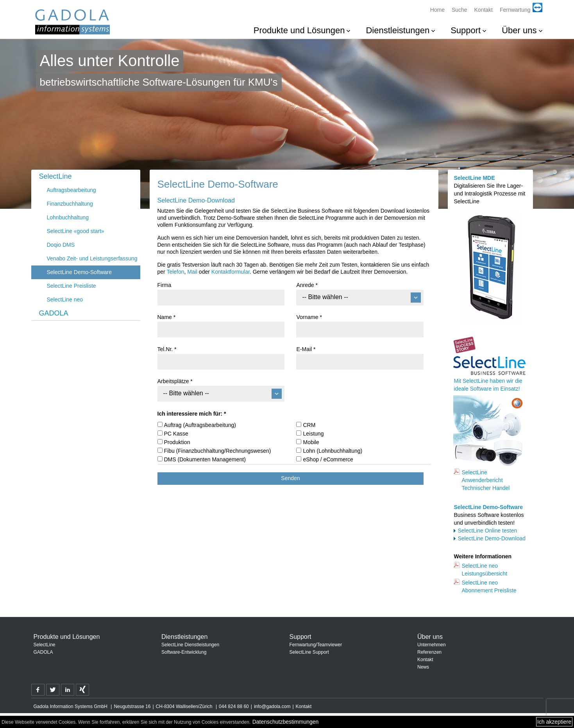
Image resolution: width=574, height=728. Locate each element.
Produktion (177, 442)
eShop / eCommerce (328, 459)
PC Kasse (176, 434)
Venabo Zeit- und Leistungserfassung (92, 258)
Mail (192, 272)
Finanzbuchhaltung (70, 204)
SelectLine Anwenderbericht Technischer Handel (485, 480)
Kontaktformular (231, 272)
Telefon (175, 272)
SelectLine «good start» (76, 231)
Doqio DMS (61, 245)
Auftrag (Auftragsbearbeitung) (200, 425)
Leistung (313, 434)
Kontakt (484, 10)
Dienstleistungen (398, 30)
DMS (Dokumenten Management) (205, 459)
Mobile (311, 442)
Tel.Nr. (167, 349)
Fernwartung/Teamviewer (316, 645)
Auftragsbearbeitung (72, 190)
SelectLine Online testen (487, 531)
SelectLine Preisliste (72, 286)
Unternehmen (432, 645)
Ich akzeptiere (554, 722)
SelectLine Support (309, 652)
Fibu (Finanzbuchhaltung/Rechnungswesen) (218, 451)
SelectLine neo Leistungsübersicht (484, 570)
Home (437, 10)
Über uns (519, 30)
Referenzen (429, 652)
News (423, 667)
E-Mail (306, 349)
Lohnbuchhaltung (68, 217)
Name (167, 317)
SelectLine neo (65, 299)
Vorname (309, 317)
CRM (309, 425)
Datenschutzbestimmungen (286, 722)
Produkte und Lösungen (299, 30)
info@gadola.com (272, 706)
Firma (165, 285)
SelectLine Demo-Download (492, 538)
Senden (290, 478)
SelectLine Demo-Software (80, 272)
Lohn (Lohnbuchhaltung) (333, 451)
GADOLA (54, 313)
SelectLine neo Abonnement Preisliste (489, 586)
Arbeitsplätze (175, 381)
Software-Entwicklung (184, 652)
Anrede (307, 285)
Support (466, 30)
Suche (460, 10)
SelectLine (55, 176)
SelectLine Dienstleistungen (190, 645)
